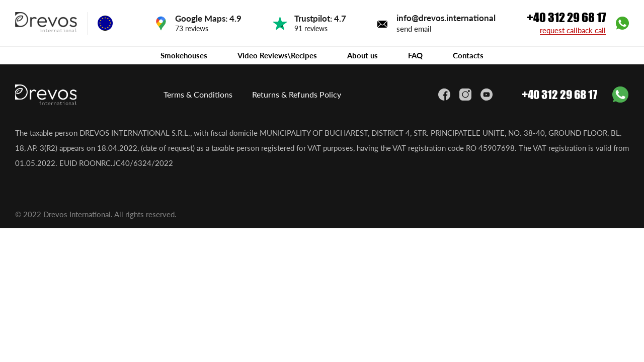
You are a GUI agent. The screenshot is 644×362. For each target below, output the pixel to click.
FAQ (415, 55)
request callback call (573, 31)
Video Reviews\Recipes (277, 55)
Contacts (468, 55)
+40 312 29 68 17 (566, 18)
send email (414, 29)
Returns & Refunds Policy (297, 94)
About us (363, 55)
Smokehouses (184, 55)
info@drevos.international (446, 18)
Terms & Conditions (198, 94)
